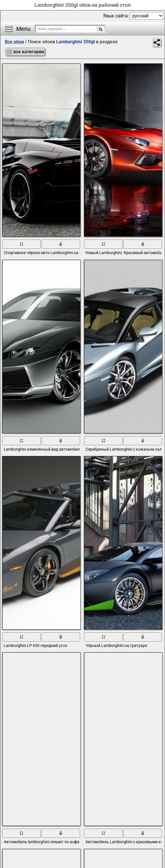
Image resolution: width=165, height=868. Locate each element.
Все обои (14, 42)
